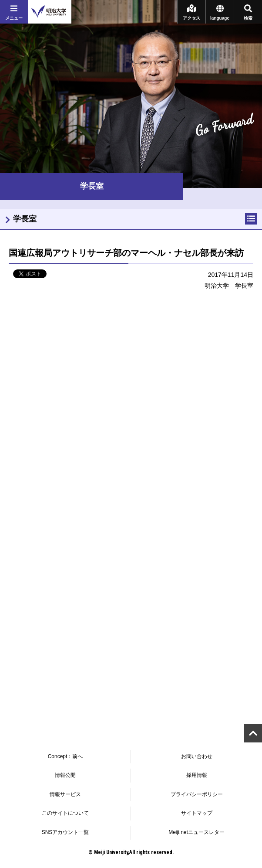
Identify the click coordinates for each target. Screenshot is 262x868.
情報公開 (65, 775)
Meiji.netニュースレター (196, 832)
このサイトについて (65, 813)
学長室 (25, 219)
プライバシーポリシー (197, 794)
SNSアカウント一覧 (65, 832)
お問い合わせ (197, 756)
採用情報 (197, 775)
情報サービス (65, 794)
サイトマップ (197, 813)
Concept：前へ (65, 756)
